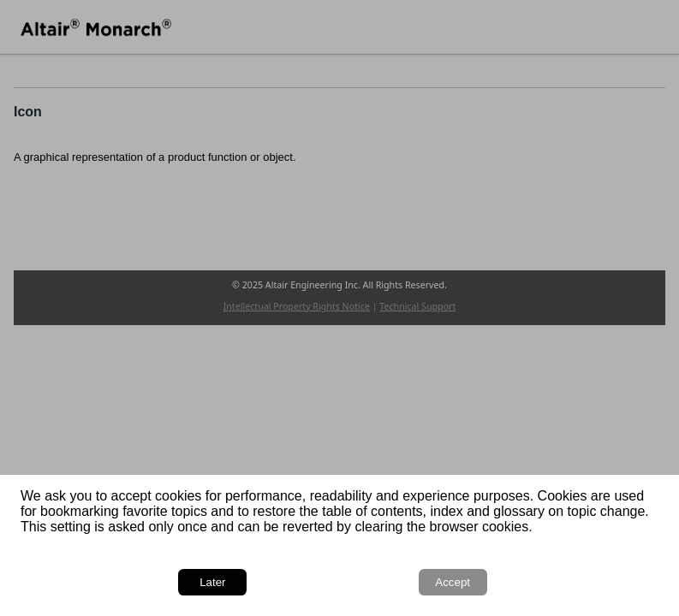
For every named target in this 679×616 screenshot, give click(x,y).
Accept (453, 582)
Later (212, 582)
